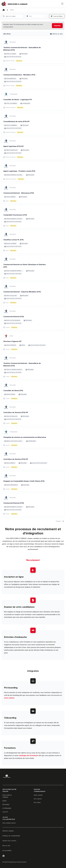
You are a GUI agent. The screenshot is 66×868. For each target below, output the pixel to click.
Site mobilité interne (9, 823)
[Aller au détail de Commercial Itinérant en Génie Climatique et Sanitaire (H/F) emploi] (33, 268)
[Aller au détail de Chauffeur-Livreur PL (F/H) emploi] (33, 242)
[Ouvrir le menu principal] (62, 4)
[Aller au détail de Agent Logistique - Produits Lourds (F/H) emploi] (33, 172)
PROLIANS (6, 805)
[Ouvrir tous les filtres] (57, 16)
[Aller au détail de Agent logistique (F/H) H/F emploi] (33, 148)
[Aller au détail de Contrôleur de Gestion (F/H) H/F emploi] (33, 415)
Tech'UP (5, 812)
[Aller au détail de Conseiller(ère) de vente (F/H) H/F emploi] (33, 124)
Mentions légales (8, 831)
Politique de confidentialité (11, 836)
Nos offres (37, 802)
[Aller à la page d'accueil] (15, 4)
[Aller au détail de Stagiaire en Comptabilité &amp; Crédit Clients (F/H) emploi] (33, 482)
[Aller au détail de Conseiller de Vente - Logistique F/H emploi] (33, 100)
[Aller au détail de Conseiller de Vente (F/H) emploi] (33, 391)
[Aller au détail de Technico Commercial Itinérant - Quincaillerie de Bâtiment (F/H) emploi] (33, 51)
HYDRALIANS (7, 808)
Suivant (60, 521)
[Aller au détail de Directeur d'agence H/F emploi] (33, 342)
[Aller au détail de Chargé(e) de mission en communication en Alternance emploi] (33, 438)
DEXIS (4, 801)
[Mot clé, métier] (13, 16)
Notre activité (38, 795)
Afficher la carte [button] (56, 34)
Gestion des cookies (9, 841)
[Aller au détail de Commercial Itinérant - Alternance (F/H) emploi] (33, 194)
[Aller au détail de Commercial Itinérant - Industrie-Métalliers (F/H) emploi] (33, 294)
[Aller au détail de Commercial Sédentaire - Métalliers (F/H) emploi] (33, 77)
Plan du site (6, 846)
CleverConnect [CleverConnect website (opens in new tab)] (21, 862)
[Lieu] (35, 16)
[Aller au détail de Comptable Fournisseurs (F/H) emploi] (33, 217)
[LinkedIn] (4, 856)
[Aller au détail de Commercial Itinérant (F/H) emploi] (33, 319)
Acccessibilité (7, 851)
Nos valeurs (38, 799)
